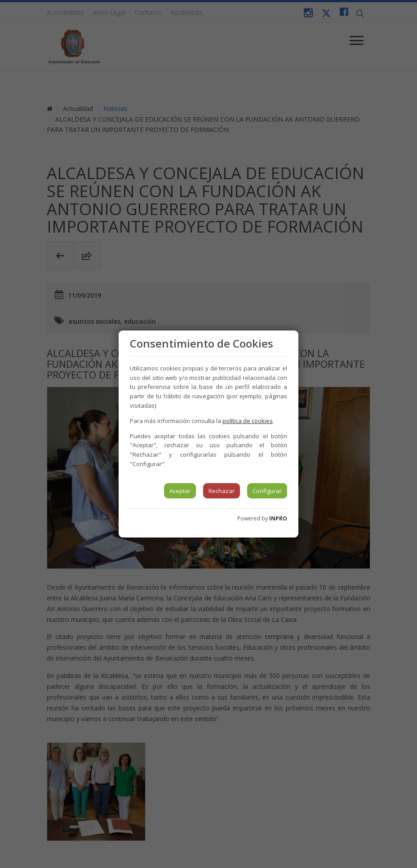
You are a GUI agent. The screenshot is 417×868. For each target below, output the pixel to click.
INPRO (278, 518)
